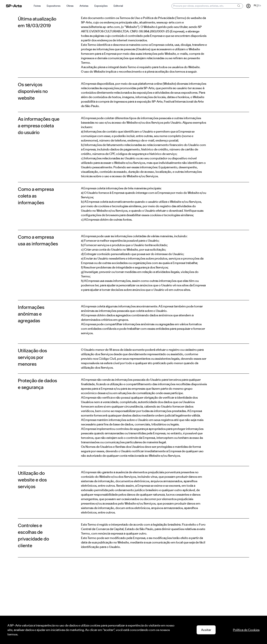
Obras (70, 6)
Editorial (118, 6)
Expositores (54, 6)
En (260, 5)
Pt (255, 5)
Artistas (84, 6)
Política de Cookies (246, 630)
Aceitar (206, 630)
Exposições (101, 6)
